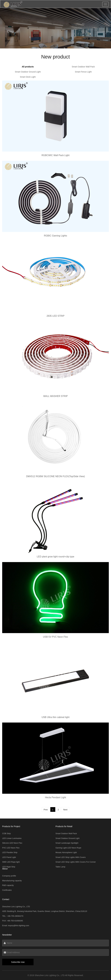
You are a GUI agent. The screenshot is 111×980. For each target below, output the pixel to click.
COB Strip (6, 833)
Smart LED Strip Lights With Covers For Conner (76, 862)
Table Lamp (60, 867)
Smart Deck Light (28, 77)
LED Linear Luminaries (12, 838)
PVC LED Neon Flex (11, 848)
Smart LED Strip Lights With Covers (71, 857)
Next (65, 810)
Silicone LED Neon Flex (12, 843)
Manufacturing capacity (12, 881)
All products (28, 67)
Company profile (9, 876)
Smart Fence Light (83, 72)
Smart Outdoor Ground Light (28, 72)
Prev (46, 810)
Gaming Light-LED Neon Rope (68, 848)
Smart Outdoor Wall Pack (83, 67)
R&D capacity (8, 885)
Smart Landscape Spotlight (67, 843)
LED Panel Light (9, 857)
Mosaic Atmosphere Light (66, 852)
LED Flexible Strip (10, 852)
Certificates (7, 890)
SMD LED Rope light (11, 862)
